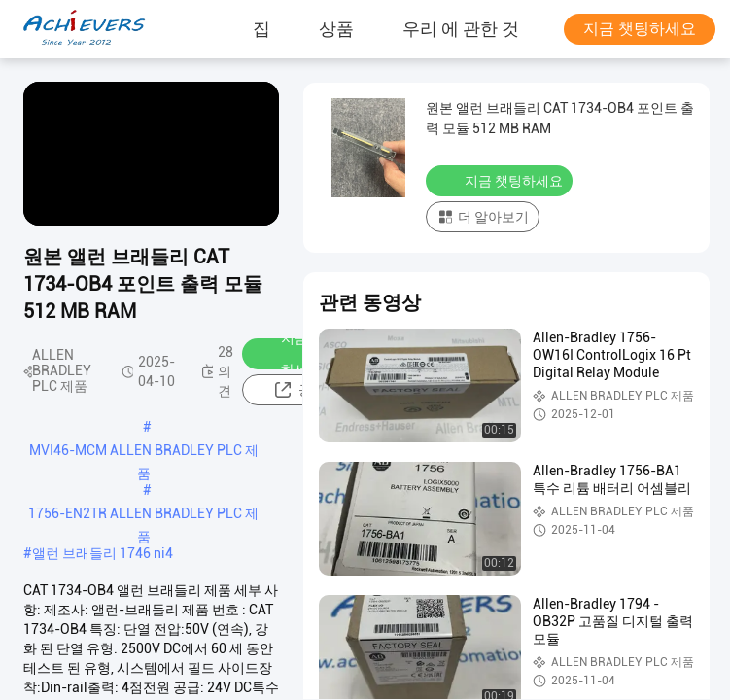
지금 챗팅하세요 (640, 29)
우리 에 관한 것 (461, 29)
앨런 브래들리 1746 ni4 (103, 553)
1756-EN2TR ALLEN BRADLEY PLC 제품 (143, 515)
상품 (336, 29)
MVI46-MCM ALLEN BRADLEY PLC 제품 (144, 452)
